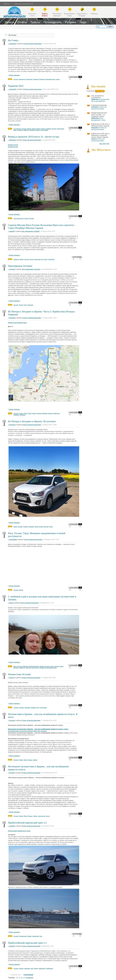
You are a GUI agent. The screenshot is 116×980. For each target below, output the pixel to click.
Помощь (94, 14)
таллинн (21, 968)
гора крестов (41, 816)
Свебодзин (56, 413)
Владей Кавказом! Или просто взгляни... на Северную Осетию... (99, 115)
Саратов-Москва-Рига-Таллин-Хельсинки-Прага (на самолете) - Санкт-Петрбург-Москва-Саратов (42, 226)
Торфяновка (49, 968)
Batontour (26, 666)
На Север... (14, 40)
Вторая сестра (13, 147)
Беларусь (16, 259)
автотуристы (35, 668)
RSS (108, 144)
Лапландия (29, 79)
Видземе (16, 668)
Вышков (50, 413)
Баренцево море (51, 79)
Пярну (26, 413)
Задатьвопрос (45, 15)
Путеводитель (53, 22)
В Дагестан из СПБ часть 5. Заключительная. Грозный (101, 125)
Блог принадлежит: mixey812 (31, 269)
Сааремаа (27, 708)
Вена (15, 130)
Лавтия (22, 259)
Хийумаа (33, 708)
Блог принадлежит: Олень (98, 119)
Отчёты (22, 22)
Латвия (29, 129)
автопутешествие (19, 218)
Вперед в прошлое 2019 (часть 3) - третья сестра (34, 137)
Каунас (34, 413)
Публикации (91, 91)
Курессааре (43, 708)
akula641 (12, 231)
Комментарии (73, 77)
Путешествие (23, 936)
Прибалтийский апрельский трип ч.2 (27, 823)
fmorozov (12, 720)
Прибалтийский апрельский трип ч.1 (27, 943)
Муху (38, 708)
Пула (42, 130)
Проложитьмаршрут (57, 15)
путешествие (17, 129)
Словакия (48, 129)
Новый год (22, 668)
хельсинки (27, 968)
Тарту (25, 305)
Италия (41, 527)
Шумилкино (43, 668)
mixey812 (12, 269)
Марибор (26, 130)
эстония (16, 968)
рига (32, 968)
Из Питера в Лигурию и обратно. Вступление (32, 421)
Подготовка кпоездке (82, 15)
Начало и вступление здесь (17, 323)
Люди (83, 22)
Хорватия (32, 130)
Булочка (20, 666)
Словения (20, 130)
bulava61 (94, 107)
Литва (34, 129)
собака (35, 760)
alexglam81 (13, 44)
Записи (9, 22)
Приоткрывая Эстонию (20, 266)
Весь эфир (103, 144)
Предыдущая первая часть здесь (19, 831)
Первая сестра (13, 145)
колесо (46, 259)
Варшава (45, 413)
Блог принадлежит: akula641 (31, 231)
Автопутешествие (34, 666)
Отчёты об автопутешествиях (32, 44)
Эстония (16, 79)
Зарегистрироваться (24, 4)
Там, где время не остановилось (97, 97)
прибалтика (35, 936)
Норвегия (36, 79)
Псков (52, 666)
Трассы (35, 22)
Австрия (54, 129)
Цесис (62, 666)
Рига (41, 936)
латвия (36, 968)
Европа (46, 130)
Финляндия (22, 79)
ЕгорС (94, 139)
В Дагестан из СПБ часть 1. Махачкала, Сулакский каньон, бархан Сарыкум (101, 135)
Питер (15, 527)
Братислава (60, 129)
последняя (30, 978)
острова (21, 708)
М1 (42, 259)
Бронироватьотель (69, 15)
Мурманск (42, 79)
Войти (7, 4)
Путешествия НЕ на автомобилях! (100, 100)
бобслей (28, 668)
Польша (38, 129)
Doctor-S (12, 678)
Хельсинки (51, 259)
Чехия (43, 129)
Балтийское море (52, 668)
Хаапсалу (30, 305)
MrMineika (12, 140)
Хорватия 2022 (16, 86)
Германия (16, 415)
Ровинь (38, 130)
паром (58, 79)
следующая (28, 975)
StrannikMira (13, 540)
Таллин (26, 218)
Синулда (57, 666)
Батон (11, 603)
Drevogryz (12, 318)
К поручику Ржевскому (99, 105)
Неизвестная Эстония (19, 674)
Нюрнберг (23, 415)
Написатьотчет (32, 15)
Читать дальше (14, 75)
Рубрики (71, 22)
